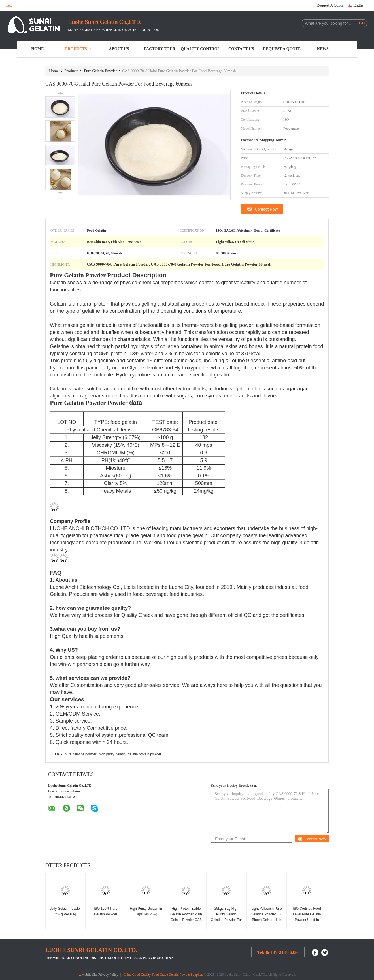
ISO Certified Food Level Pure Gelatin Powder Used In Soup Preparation (307, 917)
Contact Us (241, 49)
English (361, 5)
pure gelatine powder (80, 754)
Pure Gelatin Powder (100, 71)
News (323, 49)
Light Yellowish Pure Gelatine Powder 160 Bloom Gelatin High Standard (267, 917)
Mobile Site (88, 975)
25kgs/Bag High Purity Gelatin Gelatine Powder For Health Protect (226, 917)
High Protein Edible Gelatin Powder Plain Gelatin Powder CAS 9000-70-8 (186, 917)
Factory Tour (160, 49)
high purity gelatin (112, 754)
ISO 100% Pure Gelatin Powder (106, 911)
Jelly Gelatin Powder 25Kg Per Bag (65, 911)
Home (37, 49)
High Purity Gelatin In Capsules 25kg (146, 911)
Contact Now (266, 209)
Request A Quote (330, 5)
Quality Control (200, 49)
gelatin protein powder (144, 754)
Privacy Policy (108, 975)
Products (78, 49)
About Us (119, 49)
